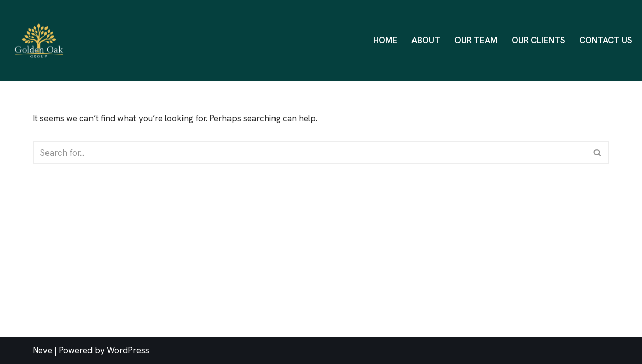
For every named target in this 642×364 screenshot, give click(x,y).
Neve (42, 350)
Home (385, 40)
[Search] (310, 153)
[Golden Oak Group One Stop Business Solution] (41, 40)
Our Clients (538, 40)
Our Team (476, 40)
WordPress (128, 350)
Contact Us (606, 40)
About (426, 40)
